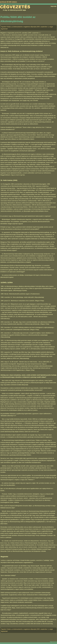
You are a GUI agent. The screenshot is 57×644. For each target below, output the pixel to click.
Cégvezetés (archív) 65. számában (18, 33)
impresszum (53, 642)
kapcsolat (54, 6)
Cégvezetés (15, 7)
